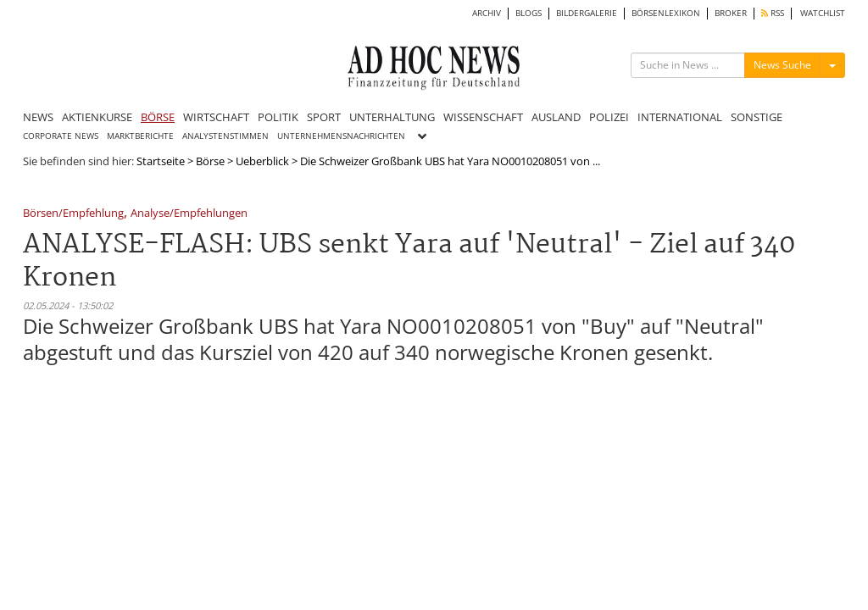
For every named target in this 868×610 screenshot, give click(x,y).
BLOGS (529, 13)
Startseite (161, 161)
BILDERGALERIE (587, 13)
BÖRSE (158, 117)
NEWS (38, 117)
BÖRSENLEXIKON (666, 13)
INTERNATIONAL (680, 117)
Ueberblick (262, 161)
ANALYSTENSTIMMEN (225, 136)
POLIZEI (609, 117)
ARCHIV (487, 13)
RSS (773, 13)
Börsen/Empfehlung (73, 214)
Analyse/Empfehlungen (189, 214)
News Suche (782, 65)
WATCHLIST (823, 13)
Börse (210, 161)
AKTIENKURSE (97, 117)
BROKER (731, 13)
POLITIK (278, 117)
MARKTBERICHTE (140, 136)
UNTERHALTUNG (392, 117)
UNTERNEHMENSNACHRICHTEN (341, 136)
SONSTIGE (757, 117)
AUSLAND (556, 117)
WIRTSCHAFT (216, 117)
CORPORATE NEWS (61, 136)
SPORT (324, 117)
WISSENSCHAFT (483, 117)
